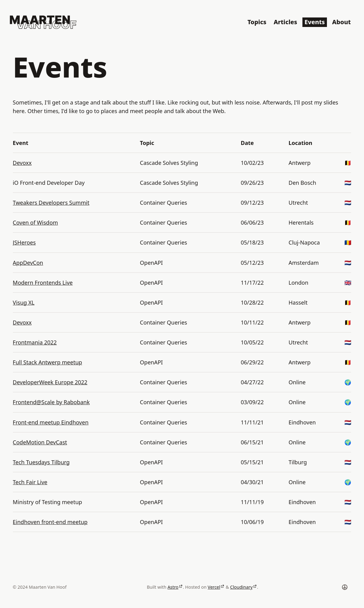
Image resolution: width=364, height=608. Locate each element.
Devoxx (22, 163)
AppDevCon (28, 263)
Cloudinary (241, 587)
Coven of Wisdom (36, 222)
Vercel (214, 587)
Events (315, 22)
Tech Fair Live (30, 482)
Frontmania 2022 (35, 342)
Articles (285, 22)
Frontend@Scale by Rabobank (51, 402)
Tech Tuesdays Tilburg (41, 462)
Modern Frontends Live (43, 283)
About (341, 22)
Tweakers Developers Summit (51, 203)
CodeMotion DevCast (40, 442)
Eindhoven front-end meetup (50, 522)
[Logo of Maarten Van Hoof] (43, 22)
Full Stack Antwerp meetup (47, 362)
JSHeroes (24, 242)
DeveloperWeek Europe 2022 (50, 382)
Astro (173, 587)
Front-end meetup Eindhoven (51, 422)
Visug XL (24, 302)
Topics (257, 22)
